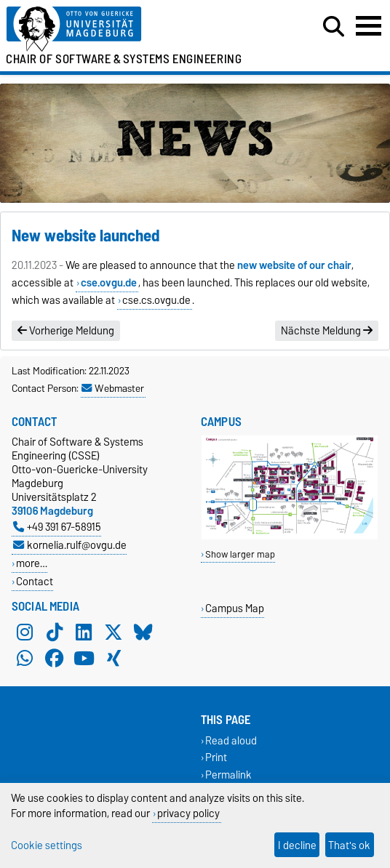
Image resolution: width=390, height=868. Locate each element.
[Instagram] (25, 632)
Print (216, 758)
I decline (297, 845)
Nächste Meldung (327, 331)
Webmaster (113, 388)
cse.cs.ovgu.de (156, 300)
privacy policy (188, 813)
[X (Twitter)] (114, 632)
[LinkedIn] (84, 632)
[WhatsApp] (25, 659)
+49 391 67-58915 (57, 527)
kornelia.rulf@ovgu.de (70, 545)
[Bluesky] (143, 632)
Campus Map (235, 608)
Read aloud (231, 741)
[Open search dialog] (334, 27)
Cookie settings (47, 845)
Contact (35, 581)
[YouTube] (84, 659)
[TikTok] (55, 632)
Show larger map (240, 554)
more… (32, 563)
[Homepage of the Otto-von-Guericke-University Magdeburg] (119, 29)
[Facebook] (55, 659)
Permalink (228, 775)
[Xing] (114, 659)
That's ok (349, 845)
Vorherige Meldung (66, 331)
